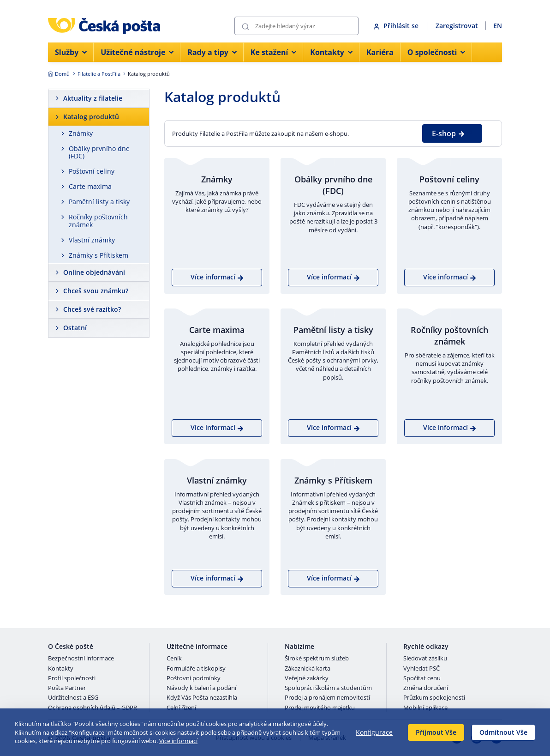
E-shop (448, 133)
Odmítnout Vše (503, 732)
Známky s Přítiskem (99, 255)
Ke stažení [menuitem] (273, 52)
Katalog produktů (91, 117)
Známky (81, 133)
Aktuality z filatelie (93, 98)
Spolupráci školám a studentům (328, 688)
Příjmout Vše (436, 732)
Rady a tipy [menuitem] (212, 52)
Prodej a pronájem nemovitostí (327, 698)
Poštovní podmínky (194, 678)
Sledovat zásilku (425, 659)
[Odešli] (245, 26)
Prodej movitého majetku (320, 708)
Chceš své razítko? (92, 309)
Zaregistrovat (457, 26)
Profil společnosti (72, 678)
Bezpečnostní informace (81, 659)
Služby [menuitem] (71, 52)
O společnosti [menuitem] (436, 52)
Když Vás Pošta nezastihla (202, 698)
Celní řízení (181, 708)
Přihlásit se (397, 26)
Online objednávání (94, 272)
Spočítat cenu (422, 678)
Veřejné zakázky (307, 678)
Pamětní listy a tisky (99, 202)
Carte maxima (90, 186)
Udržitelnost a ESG (73, 698)
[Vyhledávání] (296, 26)
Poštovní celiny (92, 171)
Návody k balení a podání (201, 688)
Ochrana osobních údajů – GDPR (93, 708)
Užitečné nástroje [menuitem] (137, 52)
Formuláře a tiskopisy (196, 669)
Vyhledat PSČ (421, 669)
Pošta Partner (67, 688)
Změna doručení (426, 688)
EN (498, 26)
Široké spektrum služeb (317, 659)
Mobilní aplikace (425, 708)
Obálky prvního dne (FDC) (99, 152)
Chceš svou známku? (96, 291)
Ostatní (75, 328)
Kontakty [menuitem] (331, 52)
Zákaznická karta (308, 669)
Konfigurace (374, 732)
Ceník (174, 659)
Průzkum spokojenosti (434, 698)
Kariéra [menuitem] (380, 52)
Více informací (178, 741)
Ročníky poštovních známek (98, 221)
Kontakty (61, 669)
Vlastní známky (92, 240)
